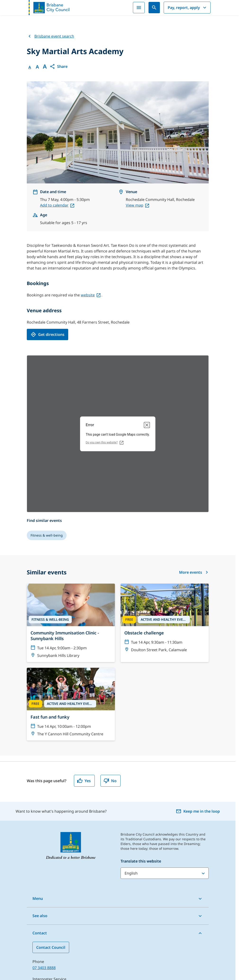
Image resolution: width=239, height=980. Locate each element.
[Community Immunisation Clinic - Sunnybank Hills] (71, 549)
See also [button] (40, 842)
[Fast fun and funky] (71, 630)
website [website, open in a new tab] (88, 221)
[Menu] (139, 6)
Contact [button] (40, 859)
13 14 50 (40, 911)
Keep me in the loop (198, 737)
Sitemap (22, 976)
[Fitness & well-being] (47, 461)
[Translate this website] (165, 799)
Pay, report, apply (188, 6)
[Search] (154, 6)
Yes (84, 707)
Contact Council (51, 873)
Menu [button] (38, 824)
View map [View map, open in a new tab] (135, 131)
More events (194, 498)
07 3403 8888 (44, 894)
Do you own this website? (102, 369)
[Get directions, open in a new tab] (47, 260)
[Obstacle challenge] (165, 546)
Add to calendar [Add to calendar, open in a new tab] (54, 131)
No (110, 707)
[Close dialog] (147, 351)
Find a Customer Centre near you (62, 929)
